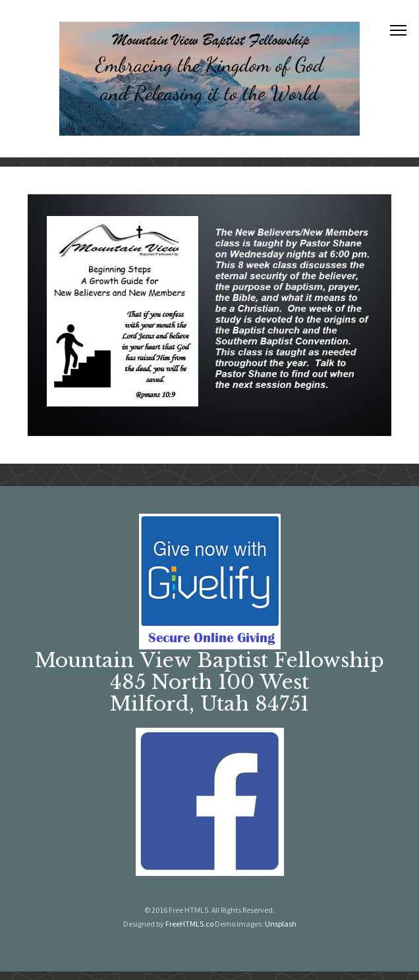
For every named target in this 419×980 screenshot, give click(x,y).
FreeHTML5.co (189, 924)
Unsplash (281, 924)
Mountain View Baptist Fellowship (209, 660)
